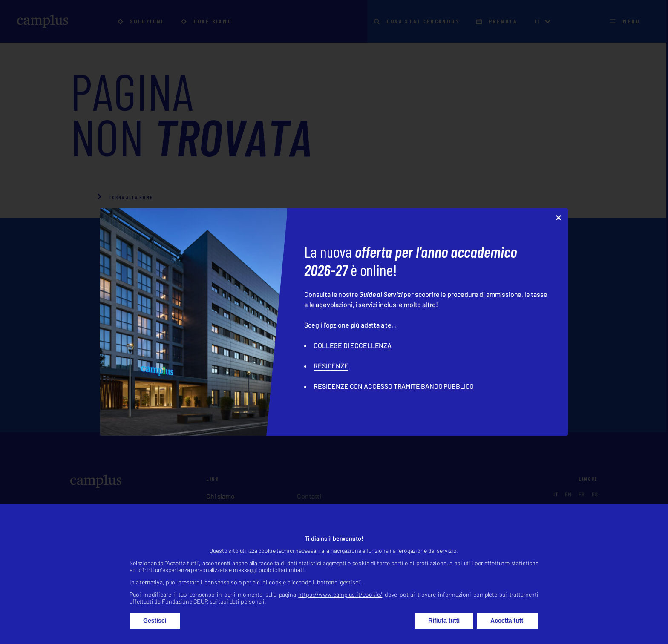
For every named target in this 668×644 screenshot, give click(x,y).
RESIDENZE (331, 366)
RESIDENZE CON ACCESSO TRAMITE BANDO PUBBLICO (394, 386)
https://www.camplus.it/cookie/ (340, 603)
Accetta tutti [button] (508, 630)
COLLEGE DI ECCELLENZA (353, 345)
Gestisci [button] (155, 630)
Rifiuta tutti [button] (444, 630)
